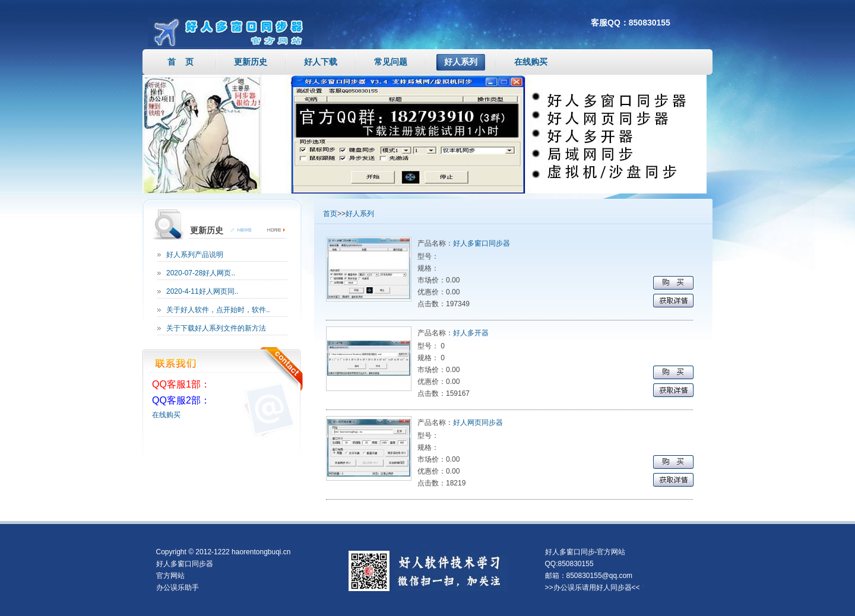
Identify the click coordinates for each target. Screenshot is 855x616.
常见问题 (391, 62)
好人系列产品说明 (195, 255)
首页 (330, 214)
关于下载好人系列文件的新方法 (216, 328)
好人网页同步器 (478, 423)
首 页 (180, 62)
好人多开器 (471, 333)
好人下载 (321, 62)
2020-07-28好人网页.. (201, 273)
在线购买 (531, 62)
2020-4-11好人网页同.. (202, 291)
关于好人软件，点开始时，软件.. (218, 310)
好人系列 (461, 62)
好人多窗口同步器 (482, 243)
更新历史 (251, 62)
